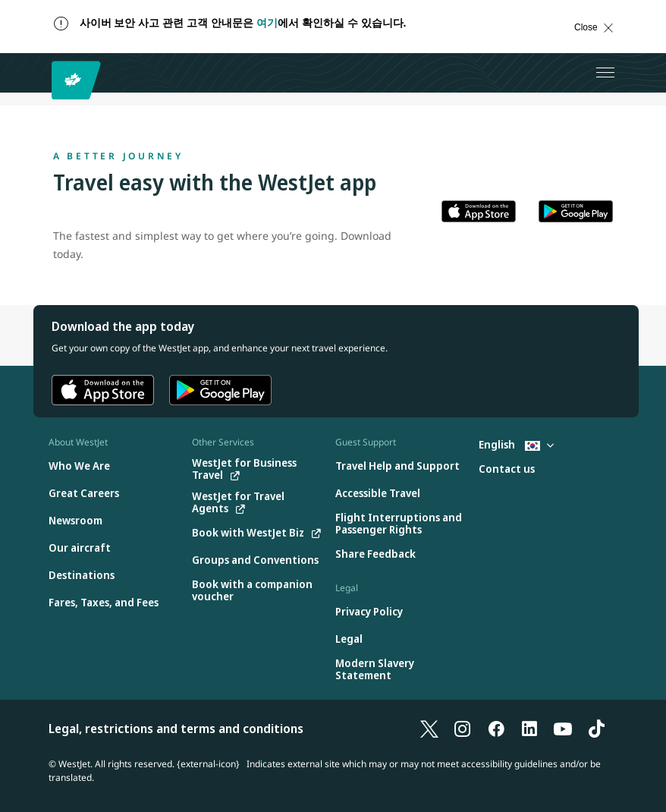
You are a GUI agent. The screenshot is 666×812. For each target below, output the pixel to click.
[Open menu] (605, 73)
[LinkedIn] (529, 729)
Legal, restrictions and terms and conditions (176, 729)
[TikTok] (596, 729)
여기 (267, 23)
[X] (429, 729)
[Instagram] (463, 729)
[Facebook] (496, 729)
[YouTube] (563, 729)
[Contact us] (507, 469)
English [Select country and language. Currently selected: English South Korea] (516, 444)
